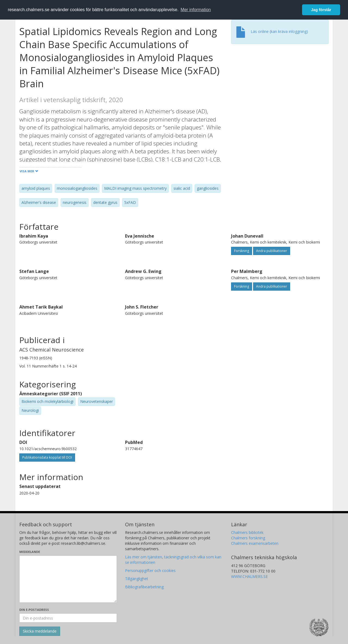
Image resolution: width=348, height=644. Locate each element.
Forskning (242, 251)
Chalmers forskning (248, 538)
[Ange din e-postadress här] (68, 618)
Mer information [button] (196, 10)
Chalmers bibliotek (247, 532)
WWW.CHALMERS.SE (249, 576)
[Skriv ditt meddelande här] (68, 579)
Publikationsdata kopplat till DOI (47, 457)
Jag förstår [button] (321, 10)
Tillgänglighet (137, 579)
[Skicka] (40, 631)
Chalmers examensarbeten (255, 543)
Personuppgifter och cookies (150, 570)
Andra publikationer (272, 251)
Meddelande (30, 552)
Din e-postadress (34, 610)
